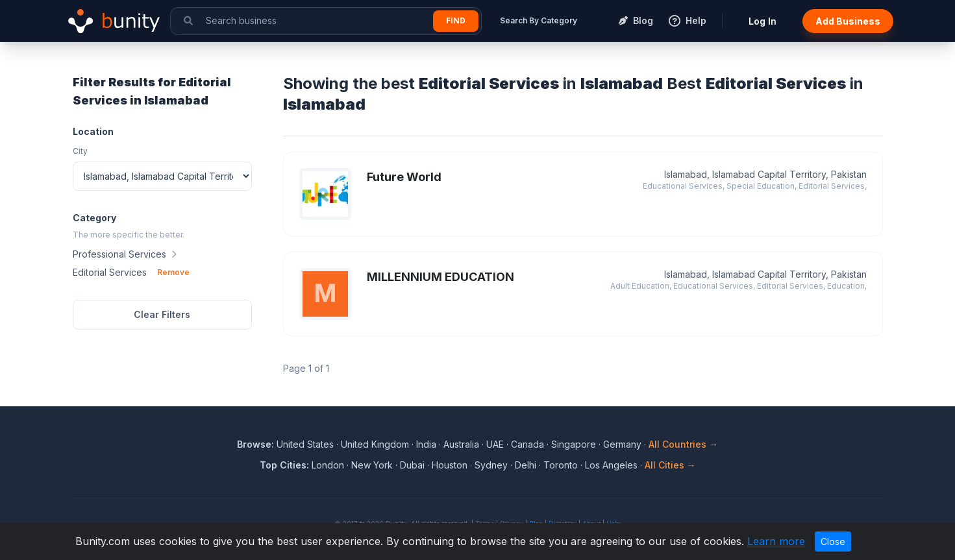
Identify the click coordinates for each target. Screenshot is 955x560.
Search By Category (539, 20)
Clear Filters (162, 314)
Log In (763, 21)
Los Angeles (611, 465)
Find (456, 20)
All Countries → (683, 444)
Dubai (412, 465)
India (426, 444)
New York (372, 465)
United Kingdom (375, 444)
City (80, 151)
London (328, 465)
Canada (527, 444)
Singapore (574, 444)
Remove (173, 272)
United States (305, 444)
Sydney (491, 465)
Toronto (561, 465)
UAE (495, 444)
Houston (450, 465)
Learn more (776, 541)
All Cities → (670, 465)
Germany (622, 444)
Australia (461, 444)
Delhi (526, 465)
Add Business (848, 21)
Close (833, 542)
